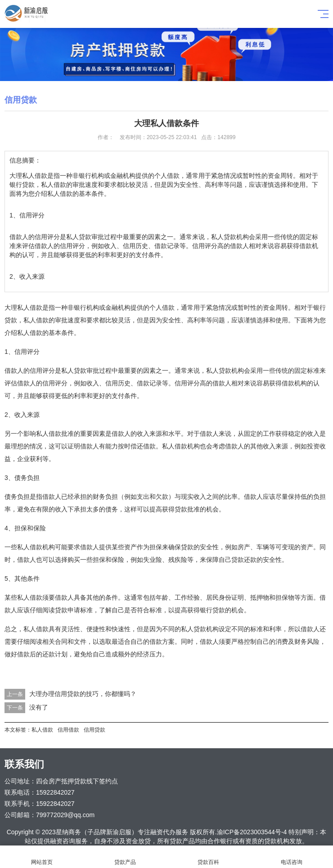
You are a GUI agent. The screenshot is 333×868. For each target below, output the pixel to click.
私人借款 (42, 730)
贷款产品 (125, 857)
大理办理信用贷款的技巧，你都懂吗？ (83, 694)
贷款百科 (208, 857)
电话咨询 (291, 857)
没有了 (39, 707)
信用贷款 (94, 730)
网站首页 (42, 857)
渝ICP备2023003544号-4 (252, 832)
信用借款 (68, 730)
